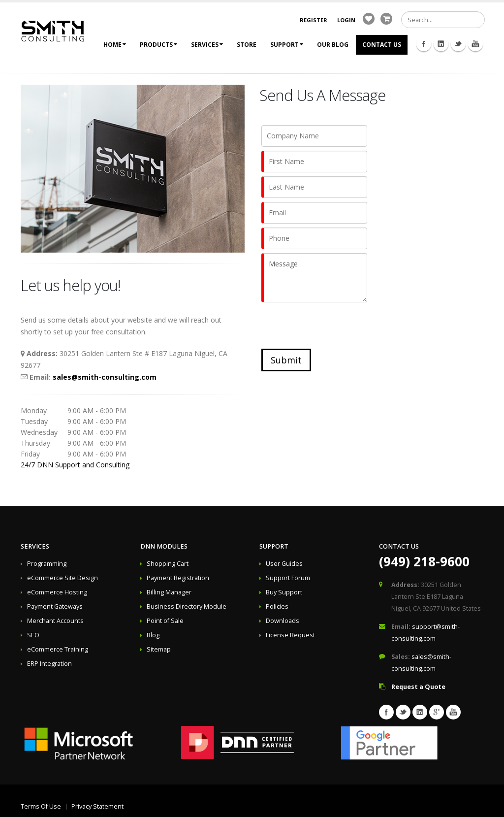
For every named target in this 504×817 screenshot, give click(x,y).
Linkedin (441, 44)
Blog (153, 635)
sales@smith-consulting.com (105, 377)
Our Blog (333, 45)
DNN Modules (164, 546)
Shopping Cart (168, 564)
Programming (47, 564)
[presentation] (336, 326)
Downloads (283, 621)
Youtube (475, 44)
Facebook (424, 44)
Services (207, 45)
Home (115, 45)
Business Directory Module (187, 606)
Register (314, 20)
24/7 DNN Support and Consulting (75, 465)
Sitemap (159, 649)
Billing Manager (169, 592)
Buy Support (284, 592)
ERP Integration (49, 664)
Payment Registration (178, 578)
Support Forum (288, 578)
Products (158, 45)
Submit (286, 360)
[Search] (443, 20)
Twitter (458, 44)
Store (247, 45)
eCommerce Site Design (63, 578)
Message (314, 278)
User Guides (284, 564)
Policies (277, 606)
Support (287, 45)
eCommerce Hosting (57, 592)
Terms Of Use (41, 806)
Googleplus (437, 712)
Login (346, 20)
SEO (33, 635)
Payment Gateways (55, 606)
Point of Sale (165, 621)
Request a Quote (418, 687)
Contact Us (382, 45)
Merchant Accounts (55, 621)
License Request (290, 635)
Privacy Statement (97, 806)
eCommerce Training (58, 649)
